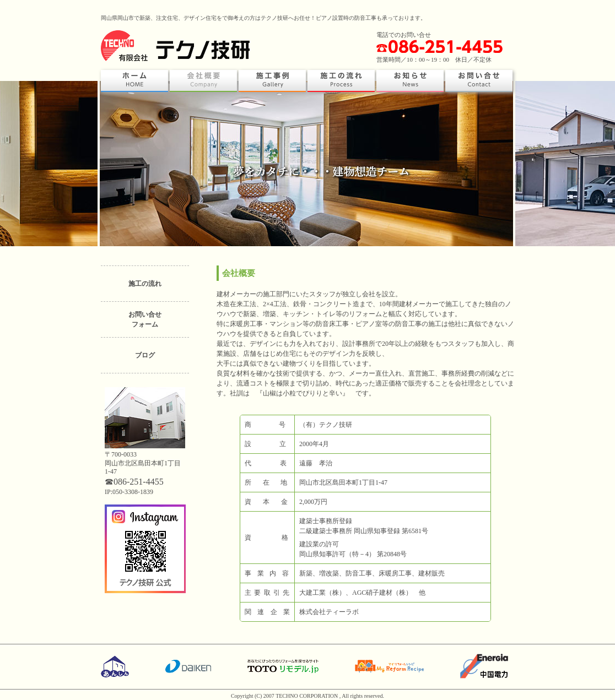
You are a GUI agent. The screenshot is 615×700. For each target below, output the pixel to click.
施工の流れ (145, 284)
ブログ (145, 355)
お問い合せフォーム (145, 319)
